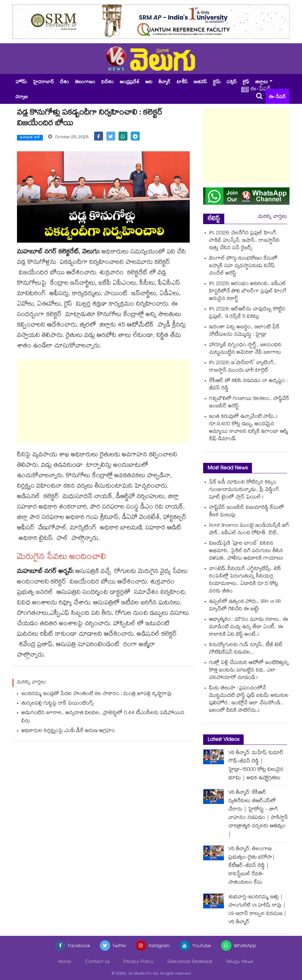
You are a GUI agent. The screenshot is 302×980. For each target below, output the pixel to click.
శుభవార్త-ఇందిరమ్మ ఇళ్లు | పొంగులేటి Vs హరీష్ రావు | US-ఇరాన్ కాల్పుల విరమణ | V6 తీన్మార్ (257, 910)
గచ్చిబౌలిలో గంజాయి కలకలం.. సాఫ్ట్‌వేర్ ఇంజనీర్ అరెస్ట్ (249, 403)
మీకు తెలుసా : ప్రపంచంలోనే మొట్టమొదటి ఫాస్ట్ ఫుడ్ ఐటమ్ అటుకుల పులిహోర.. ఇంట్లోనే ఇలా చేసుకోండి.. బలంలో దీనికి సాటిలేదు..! (249, 700)
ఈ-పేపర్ (277, 97)
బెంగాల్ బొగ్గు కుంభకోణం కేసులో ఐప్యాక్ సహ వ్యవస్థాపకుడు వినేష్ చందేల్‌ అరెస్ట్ (243, 266)
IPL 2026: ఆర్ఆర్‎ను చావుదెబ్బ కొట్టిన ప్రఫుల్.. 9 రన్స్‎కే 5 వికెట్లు (247, 313)
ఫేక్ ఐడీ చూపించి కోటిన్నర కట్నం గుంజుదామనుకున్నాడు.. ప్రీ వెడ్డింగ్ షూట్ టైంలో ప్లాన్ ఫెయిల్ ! (244, 490)
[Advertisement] (103, 401)
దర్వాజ (22, 97)
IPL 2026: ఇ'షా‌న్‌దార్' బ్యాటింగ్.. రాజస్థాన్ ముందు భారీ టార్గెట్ (243, 367)
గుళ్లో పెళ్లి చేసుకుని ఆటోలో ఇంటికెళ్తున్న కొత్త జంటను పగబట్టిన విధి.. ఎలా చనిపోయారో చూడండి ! (249, 671)
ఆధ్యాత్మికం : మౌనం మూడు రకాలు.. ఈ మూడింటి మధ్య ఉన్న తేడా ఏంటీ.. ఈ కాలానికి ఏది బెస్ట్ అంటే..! (249, 627)
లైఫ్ (246, 83)
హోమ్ (21, 83)
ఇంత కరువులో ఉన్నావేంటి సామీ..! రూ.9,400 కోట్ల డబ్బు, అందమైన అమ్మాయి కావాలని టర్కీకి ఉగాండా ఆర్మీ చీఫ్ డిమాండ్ (249, 428)
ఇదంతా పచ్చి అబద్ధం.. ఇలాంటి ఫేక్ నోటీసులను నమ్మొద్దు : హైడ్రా (244, 331)
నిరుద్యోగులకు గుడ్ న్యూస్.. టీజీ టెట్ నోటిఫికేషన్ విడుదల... (246, 649)
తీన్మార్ (165, 83)
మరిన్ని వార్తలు (273, 217)
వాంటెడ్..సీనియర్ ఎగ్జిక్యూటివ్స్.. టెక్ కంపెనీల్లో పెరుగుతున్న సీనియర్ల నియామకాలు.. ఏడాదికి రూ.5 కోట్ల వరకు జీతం (245, 580)
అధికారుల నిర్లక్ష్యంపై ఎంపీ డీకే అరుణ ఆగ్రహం (68, 732)
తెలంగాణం (85, 83)
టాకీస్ (182, 83)
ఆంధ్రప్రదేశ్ (130, 83)
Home (65, 962)
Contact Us (97, 962)
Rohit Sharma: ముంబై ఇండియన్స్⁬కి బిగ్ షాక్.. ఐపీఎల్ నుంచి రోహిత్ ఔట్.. (249, 530)
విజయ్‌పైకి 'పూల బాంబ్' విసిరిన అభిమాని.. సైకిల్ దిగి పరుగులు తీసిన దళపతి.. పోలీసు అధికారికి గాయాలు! (246, 551)
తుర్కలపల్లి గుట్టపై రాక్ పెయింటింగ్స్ (58, 704)
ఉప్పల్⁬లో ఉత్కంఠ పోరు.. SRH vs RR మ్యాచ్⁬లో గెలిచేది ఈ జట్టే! (245, 606)
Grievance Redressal (190, 962)
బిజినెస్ (200, 83)
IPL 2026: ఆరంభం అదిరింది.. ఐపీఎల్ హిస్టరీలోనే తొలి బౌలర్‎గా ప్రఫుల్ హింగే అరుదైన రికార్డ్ (248, 292)
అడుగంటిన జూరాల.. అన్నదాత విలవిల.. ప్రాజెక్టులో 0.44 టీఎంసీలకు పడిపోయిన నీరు (103, 718)
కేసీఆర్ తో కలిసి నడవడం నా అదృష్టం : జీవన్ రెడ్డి (248, 385)
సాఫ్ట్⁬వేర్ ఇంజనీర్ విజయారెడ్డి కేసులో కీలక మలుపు (246, 512)
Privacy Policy (138, 962)
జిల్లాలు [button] (262, 83)
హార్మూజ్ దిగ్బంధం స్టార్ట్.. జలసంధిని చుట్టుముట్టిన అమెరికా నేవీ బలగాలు (245, 349)
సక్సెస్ (232, 83)
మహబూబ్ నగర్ (30, 138)
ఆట (149, 83)
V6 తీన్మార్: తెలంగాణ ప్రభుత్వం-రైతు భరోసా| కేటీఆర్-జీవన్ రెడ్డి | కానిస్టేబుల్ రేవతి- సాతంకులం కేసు (252, 866)
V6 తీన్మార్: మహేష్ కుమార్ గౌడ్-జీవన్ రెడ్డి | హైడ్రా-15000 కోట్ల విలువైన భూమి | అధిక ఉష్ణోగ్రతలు (256, 766)
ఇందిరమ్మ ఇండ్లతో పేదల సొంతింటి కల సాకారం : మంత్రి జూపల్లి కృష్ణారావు (96, 695)
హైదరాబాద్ (43, 83)
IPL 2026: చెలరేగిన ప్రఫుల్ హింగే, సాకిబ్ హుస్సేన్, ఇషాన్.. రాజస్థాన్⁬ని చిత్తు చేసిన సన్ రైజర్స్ (244, 241)
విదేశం (108, 83)
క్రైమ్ (217, 83)
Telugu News (240, 962)
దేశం (64, 83)
